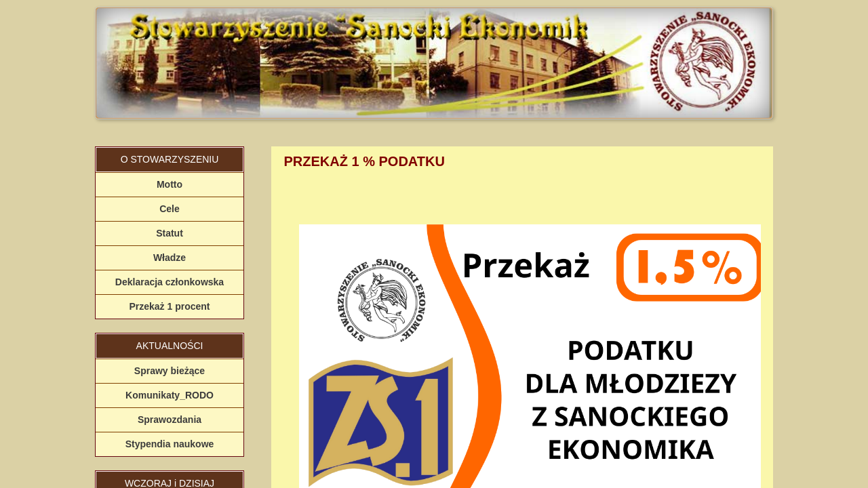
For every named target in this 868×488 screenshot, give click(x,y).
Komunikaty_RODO (170, 395)
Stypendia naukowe (170, 444)
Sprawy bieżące (170, 371)
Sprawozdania (170, 420)
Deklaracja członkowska (170, 282)
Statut (170, 233)
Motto (170, 184)
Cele (170, 209)
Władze (170, 258)
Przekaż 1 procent (169, 306)
